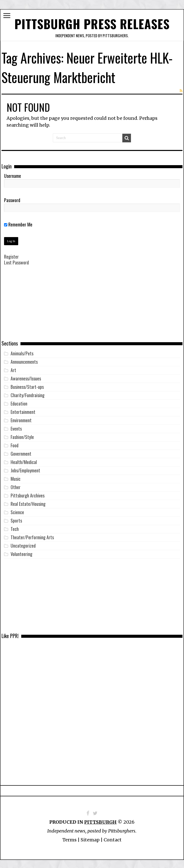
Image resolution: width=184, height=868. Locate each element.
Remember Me (18, 223)
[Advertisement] (92, 305)
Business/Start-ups (27, 386)
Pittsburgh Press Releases (92, 23)
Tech (15, 528)
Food (15, 444)
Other (16, 486)
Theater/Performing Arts (32, 536)
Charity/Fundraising (28, 394)
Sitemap (90, 839)
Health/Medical (24, 461)
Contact (113, 839)
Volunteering (21, 553)
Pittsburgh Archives (28, 494)
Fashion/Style (22, 436)
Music (16, 478)
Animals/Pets (22, 352)
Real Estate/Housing (28, 503)
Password (12, 199)
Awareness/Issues (26, 377)
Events (16, 428)
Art (13, 369)
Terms (70, 839)
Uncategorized (23, 545)
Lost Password (16, 261)
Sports (16, 519)
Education (19, 402)
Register (11, 256)
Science (17, 511)
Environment (21, 419)
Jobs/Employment (25, 469)
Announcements (24, 361)
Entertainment (23, 411)
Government (21, 453)
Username (13, 175)
